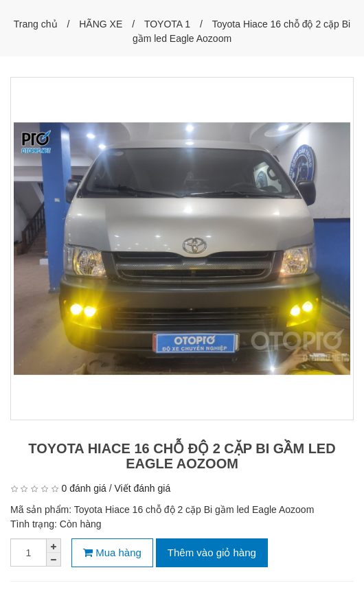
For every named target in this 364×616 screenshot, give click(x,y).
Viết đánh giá (143, 488)
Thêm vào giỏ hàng (212, 552)
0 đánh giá (83, 488)
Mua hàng (112, 552)
